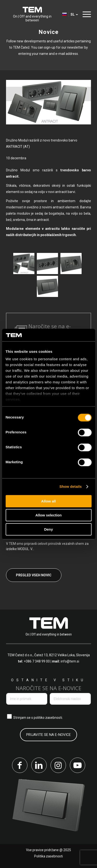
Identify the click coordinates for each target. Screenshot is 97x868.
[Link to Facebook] (20, 765)
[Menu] (86, 14)
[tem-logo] (32, 14)
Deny (48, 529)
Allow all (48, 501)
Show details (71, 487)
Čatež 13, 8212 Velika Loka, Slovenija (62, 655)
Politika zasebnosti (48, 856)
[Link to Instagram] (58, 765)
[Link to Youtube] (78, 765)
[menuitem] (86, 14)
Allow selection (48, 515)
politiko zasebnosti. (48, 718)
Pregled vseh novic (34, 575)
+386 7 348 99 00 (37, 661)
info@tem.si (70, 661)
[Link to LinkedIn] (39, 765)
